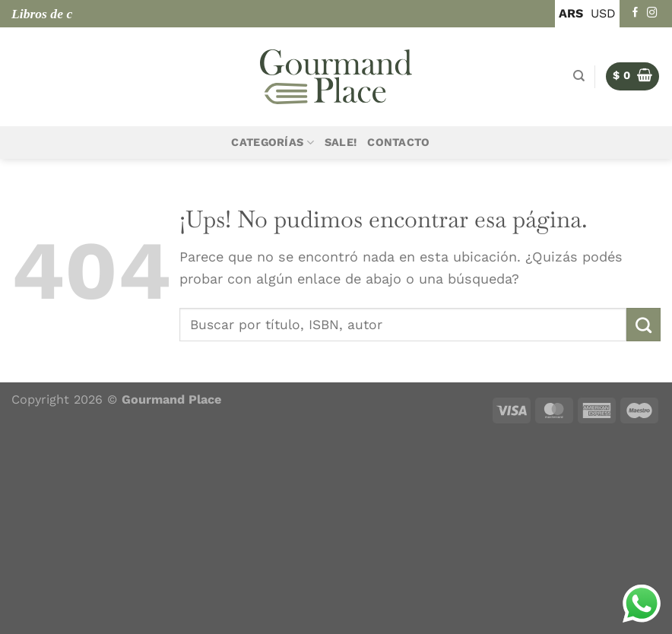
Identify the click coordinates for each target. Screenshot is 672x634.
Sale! (341, 143)
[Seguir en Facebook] (636, 13)
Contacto (398, 143)
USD (603, 13)
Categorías (272, 143)
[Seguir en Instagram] (652, 13)
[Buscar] (579, 76)
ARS (571, 13)
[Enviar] (643, 325)
